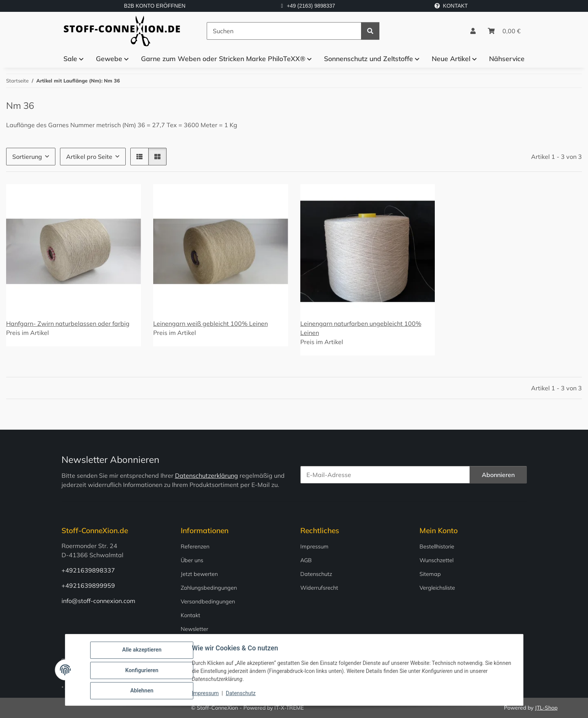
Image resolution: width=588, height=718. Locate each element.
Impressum (206, 694)
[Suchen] (284, 31)
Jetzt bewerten (199, 574)
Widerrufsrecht (319, 588)
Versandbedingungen (208, 602)
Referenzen (195, 547)
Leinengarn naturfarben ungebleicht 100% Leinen (361, 328)
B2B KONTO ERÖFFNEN (155, 6)
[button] (473, 31)
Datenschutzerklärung (207, 475)
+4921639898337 (88, 570)
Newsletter (194, 629)
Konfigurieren (143, 671)
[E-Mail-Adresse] (385, 475)
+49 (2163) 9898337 (311, 6)
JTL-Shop (546, 708)
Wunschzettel (437, 560)
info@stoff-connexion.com (98, 601)
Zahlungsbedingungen (209, 588)
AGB (306, 560)
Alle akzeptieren (143, 651)
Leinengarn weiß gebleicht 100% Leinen (211, 323)
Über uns (192, 560)
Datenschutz (241, 694)
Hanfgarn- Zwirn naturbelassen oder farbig (68, 323)
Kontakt (190, 615)
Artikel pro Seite (89, 157)
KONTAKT (451, 6)
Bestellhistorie (437, 547)
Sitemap (430, 574)
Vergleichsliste (437, 588)
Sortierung (27, 157)
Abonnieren (498, 475)
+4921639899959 (88, 585)
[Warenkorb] (504, 31)
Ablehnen (143, 691)
